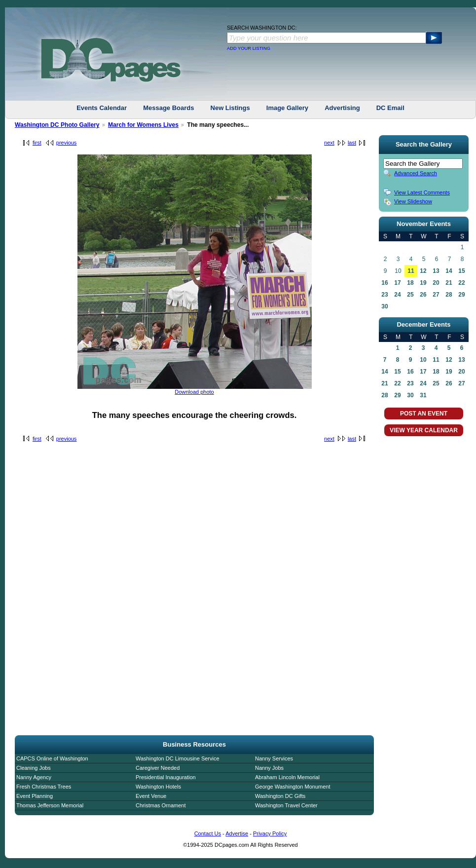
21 (449, 283)
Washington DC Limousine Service (178, 758)
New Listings (230, 108)
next (329, 143)
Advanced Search (416, 173)
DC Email (390, 108)
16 (384, 283)
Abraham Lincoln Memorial (287, 777)
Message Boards (168, 108)
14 (449, 271)
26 (423, 295)
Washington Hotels (158, 787)
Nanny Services (274, 758)
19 (423, 283)
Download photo (194, 392)
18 (410, 283)
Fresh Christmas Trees (44, 787)
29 (461, 295)
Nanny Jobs (269, 768)
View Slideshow (413, 201)
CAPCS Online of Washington (52, 758)
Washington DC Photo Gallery (57, 125)
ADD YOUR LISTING (249, 48)
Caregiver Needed (158, 768)
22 (461, 283)
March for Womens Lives (143, 125)
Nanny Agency (34, 777)
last (352, 143)
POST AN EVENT (424, 414)
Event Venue (151, 796)
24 (397, 295)
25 (410, 295)
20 (436, 283)
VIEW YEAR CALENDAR (424, 430)
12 (423, 271)
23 (384, 295)
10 (423, 360)
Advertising (342, 108)
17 (397, 283)
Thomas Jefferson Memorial (50, 805)
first (37, 143)
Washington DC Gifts (280, 796)
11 (411, 271)
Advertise (237, 833)
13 (436, 271)
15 (461, 271)
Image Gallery (287, 108)
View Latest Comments (422, 192)
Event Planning (35, 796)
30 (384, 306)
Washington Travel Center (286, 805)
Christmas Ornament (161, 805)
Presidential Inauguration (166, 777)
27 (436, 295)
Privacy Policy (270, 833)
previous (67, 143)
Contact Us (208, 833)
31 (423, 395)
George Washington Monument (293, 787)
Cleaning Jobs (34, 768)
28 (449, 295)
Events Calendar (102, 108)
